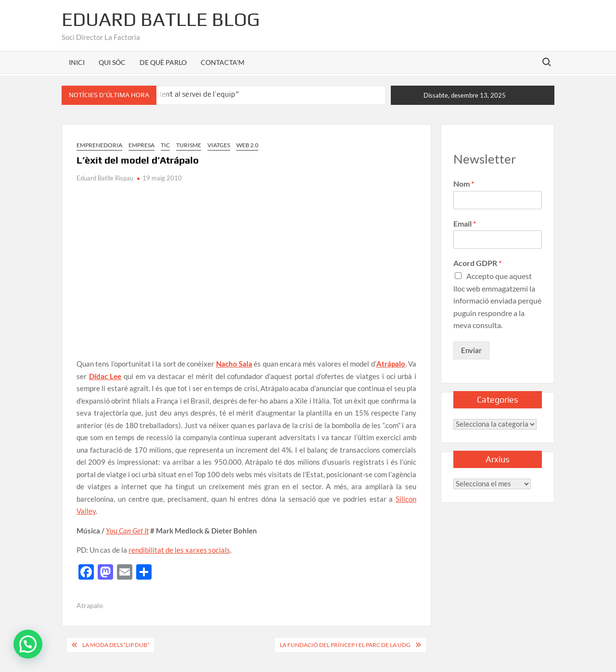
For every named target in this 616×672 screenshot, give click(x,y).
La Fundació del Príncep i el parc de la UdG (345, 645)
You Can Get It (127, 531)
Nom (464, 184)
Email (465, 223)
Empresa (141, 145)
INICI (77, 62)
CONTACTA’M (223, 62)
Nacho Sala (234, 364)
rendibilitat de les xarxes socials (179, 550)
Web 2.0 (247, 145)
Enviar (471, 350)
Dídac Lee (105, 376)
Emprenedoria (99, 145)
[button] (28, 644)
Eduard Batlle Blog (161, 19)
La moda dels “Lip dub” (116, 645)
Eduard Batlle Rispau (105, 178)
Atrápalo (391, 364)
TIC (165, 145)
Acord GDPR (477, 263)
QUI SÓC (112, 62)
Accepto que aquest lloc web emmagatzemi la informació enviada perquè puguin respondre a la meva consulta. (497, 300)
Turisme (189, 145)
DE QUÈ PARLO (163, 62)
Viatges (219, 145)
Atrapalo (90, 605)
